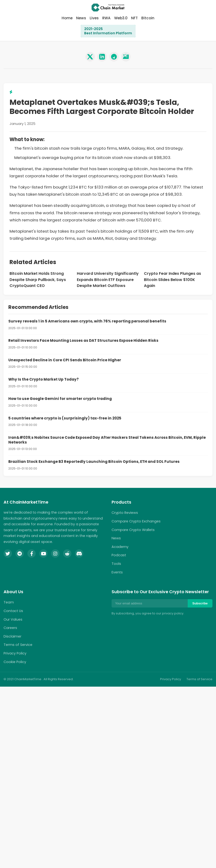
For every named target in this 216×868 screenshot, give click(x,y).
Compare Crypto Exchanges (136, 521)
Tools (116, 564)
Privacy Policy (15, 653)
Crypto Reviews (125, 513)
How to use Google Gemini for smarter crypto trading (60, 399)
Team (9, 602)
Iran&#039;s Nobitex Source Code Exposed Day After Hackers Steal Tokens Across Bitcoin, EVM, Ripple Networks (107, 440)
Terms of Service (18, 645)
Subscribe (200, 603)
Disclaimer (12, 636)
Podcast (119, 555)
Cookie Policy (15, 662)
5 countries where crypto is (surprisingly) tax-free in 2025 (65, 418)
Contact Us (13, 611)
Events (117, 572)
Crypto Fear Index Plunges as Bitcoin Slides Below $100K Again (172, 280)
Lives (94, 18)
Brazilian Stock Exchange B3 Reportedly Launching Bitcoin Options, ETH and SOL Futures (94, 462)
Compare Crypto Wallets (133, 530)
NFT (134, 18)
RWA (106, 18)
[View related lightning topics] (11, 92)
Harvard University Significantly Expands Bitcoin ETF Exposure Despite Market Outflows (108, 280)
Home (67, 18)
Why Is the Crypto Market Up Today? (44, 379)
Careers (10, 628)
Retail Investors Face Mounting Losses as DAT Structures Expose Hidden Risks (83, 340)
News (81, 18)
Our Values (13, 619)
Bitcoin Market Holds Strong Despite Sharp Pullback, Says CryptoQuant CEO (38, 280)
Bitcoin (148, 18)
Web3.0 (121, 18)
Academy (120, 547)
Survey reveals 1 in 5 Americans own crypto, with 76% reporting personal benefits (87, 321)
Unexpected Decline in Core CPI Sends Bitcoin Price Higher (65, 360)
